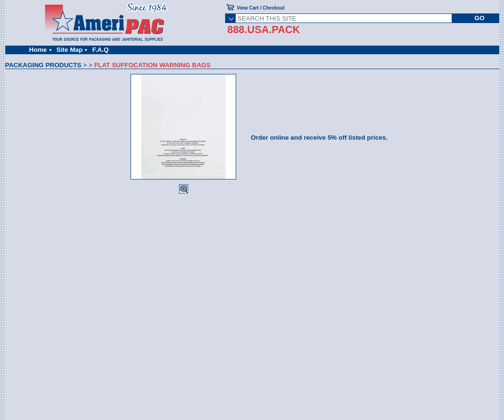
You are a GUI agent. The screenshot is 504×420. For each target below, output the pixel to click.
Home (38, 50)
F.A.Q (100, 50)
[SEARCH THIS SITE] (344, 18)
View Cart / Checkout (261, 8)
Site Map (70, 50)
